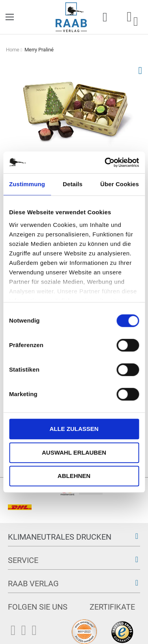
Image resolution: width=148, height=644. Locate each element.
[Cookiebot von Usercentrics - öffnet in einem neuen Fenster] (105, 162)
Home (13, 50)
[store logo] (71, 17)
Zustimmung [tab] (27, 184)
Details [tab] (73, 184)
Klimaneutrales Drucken (60, 537)
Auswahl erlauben (74, 452)
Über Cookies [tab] (120, 184)
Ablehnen (74, 476)
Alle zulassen (74, 429)
